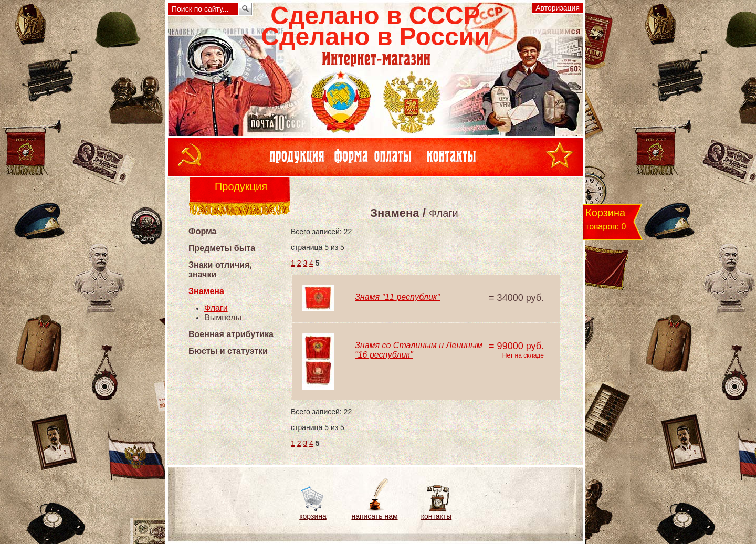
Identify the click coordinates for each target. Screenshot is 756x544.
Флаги (216, 308)
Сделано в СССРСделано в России (375, 26)
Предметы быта (222, 248)
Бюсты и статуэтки (228, 351)
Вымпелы (223, 317)
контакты (437, 516)
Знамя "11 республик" (397, 297)
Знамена (206, 291)
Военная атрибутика (231, 334)
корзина (313, 516)
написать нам (374, 516)
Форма (203, 231)
